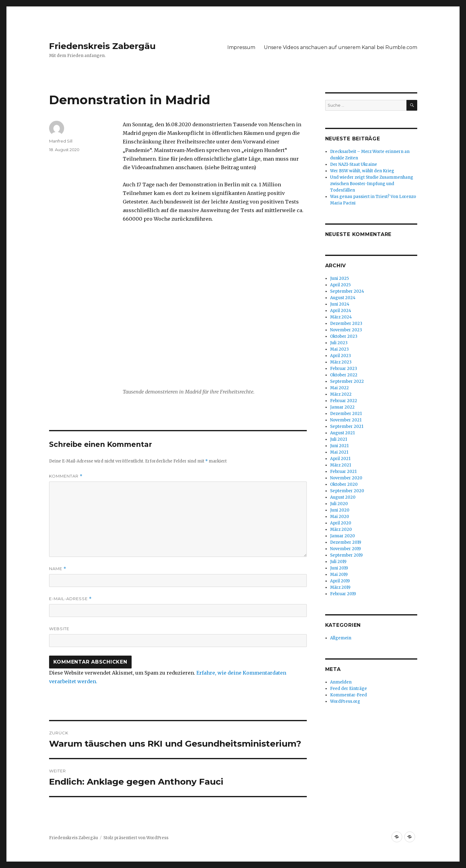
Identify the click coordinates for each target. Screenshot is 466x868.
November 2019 (345, 549)
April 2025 (340, 285)
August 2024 (343, 298)
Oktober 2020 (344, 484)
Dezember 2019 (346, 542)
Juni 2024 (340, 304)
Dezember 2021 (346, 414)
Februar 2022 (344, 401)
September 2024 (347, 291)
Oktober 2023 (344, 336)
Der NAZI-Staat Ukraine (354, 164)
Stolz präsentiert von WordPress (136, 838)
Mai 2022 (339, 388)
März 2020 (341, 529)
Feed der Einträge (349, 689)
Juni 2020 (340, 510)
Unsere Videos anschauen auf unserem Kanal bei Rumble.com (341, 47)
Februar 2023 (344, 369)
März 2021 (341, 465)
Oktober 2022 (344, 375)
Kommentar (66, 476)
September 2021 (347, 426)
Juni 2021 (339, 446)
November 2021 (346, 420)
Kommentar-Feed (349, 695)
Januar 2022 (342, 407)
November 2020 (346, 478)
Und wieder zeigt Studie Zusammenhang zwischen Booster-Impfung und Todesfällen (372, 184)
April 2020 (341, 523)
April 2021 (340, 459)
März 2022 (341, 394)
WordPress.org (345, 701)
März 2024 (341, 317)
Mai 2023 (339, 349)
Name (58, 569)
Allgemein (341, 638)
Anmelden (341, 682)
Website (59, 629)
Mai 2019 (339, 575)
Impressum (241, 47)
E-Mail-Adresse (70, 599)
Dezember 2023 (346, 324)
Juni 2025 (339, 278)
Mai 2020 (340, 517)
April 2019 (340, 581)
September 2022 (347, 381)
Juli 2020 (339, 504)
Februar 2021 (343, 472)
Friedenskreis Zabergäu (102, 46)
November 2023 (346, 330)
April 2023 (341, 356)
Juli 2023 (339, 343)
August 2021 (342, 433)
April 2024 (341, 311)
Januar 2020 (343, 536)
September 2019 (346, 555)
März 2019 (340, 587)
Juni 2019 (339, 568)
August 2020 (343, 497)
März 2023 (341, 362)
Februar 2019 (343, 594)
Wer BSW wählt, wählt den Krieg (362, 171)
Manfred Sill (61, 141)
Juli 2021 (339, 439)
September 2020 (347, 491)
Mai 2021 (339, 452)
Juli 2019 (338, 562)
